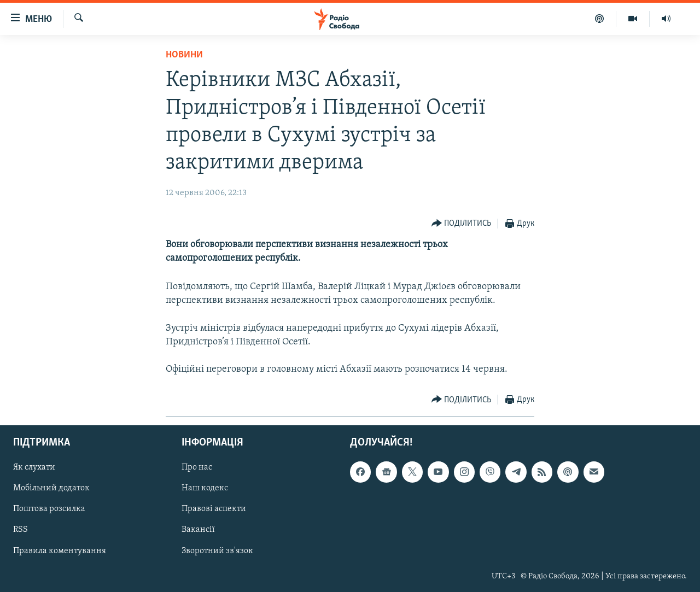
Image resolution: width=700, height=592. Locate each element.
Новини (184, 55)
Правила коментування (60, 551)
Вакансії (198, 530)
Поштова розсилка (49, 509)
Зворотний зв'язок (217, 551)
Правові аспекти (214, 509)
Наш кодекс (205, 489)
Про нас (197, 468)
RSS (21, 530)
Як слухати (34, 468)
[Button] (462, 224)
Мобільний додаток (51, 489)
